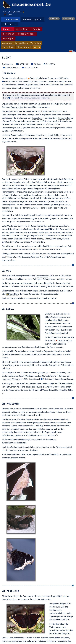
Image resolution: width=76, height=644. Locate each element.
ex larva (50, 64)
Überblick (23, 64)
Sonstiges (8, 39)
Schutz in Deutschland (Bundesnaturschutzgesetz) (30, 98)
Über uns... (10, 24)
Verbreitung (23, 29)
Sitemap (69, 19)
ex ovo (37, 64)
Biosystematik (24, 47)
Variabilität (8, 47)
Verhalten (36, 43)
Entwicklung (21, 43)
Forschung (9, 34)
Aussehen (7, 43)
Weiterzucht (31, 67)
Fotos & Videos (26, 34)
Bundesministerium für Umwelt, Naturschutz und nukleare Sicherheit (34, 81)
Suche (55, 19)
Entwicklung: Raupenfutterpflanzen (58, 379)
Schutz (37, 29)
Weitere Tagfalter (32, 19)
